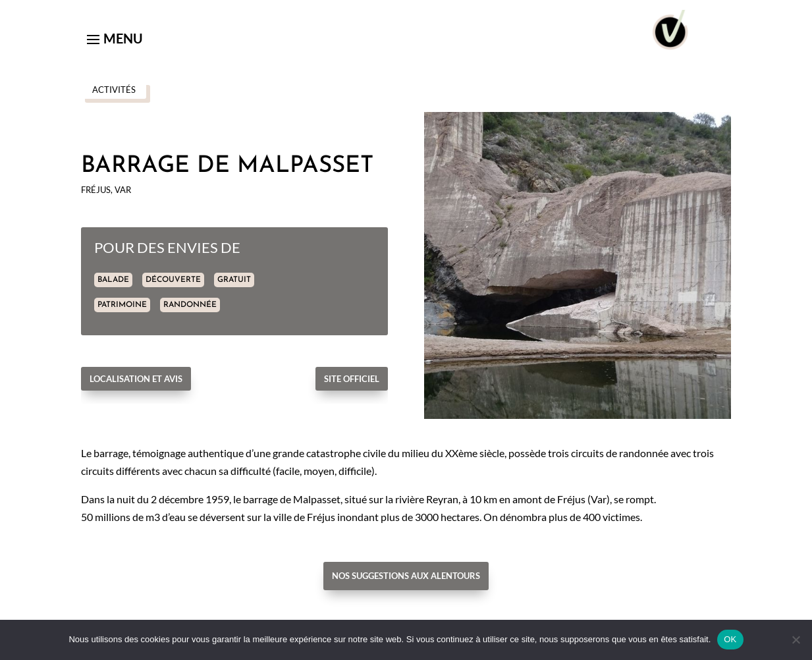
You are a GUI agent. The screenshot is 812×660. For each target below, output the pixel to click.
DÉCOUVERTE (173, 280)
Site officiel (352, 379)
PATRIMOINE (122, 305)
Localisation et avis (136, 379)
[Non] (796, 640)
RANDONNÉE (190, 305)
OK (730, 639)
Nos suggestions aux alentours (406, 576)
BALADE (113, 280)
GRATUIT (234, 280)
